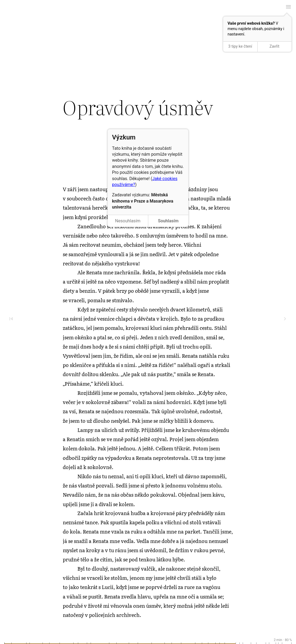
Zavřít (274, 46)
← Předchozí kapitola (148, 17)
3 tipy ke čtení (240, 46)
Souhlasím (168, 221)
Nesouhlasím (128, 221)
